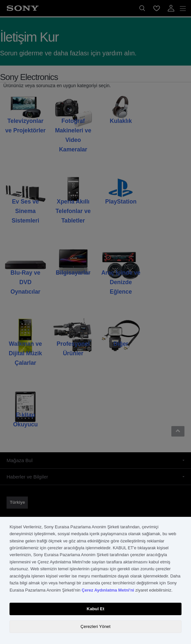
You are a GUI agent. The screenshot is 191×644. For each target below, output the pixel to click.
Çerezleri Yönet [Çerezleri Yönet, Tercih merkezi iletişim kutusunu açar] (95, 626)
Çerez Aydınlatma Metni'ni (108, 590)
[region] (95, 580)
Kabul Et (96, 609)
